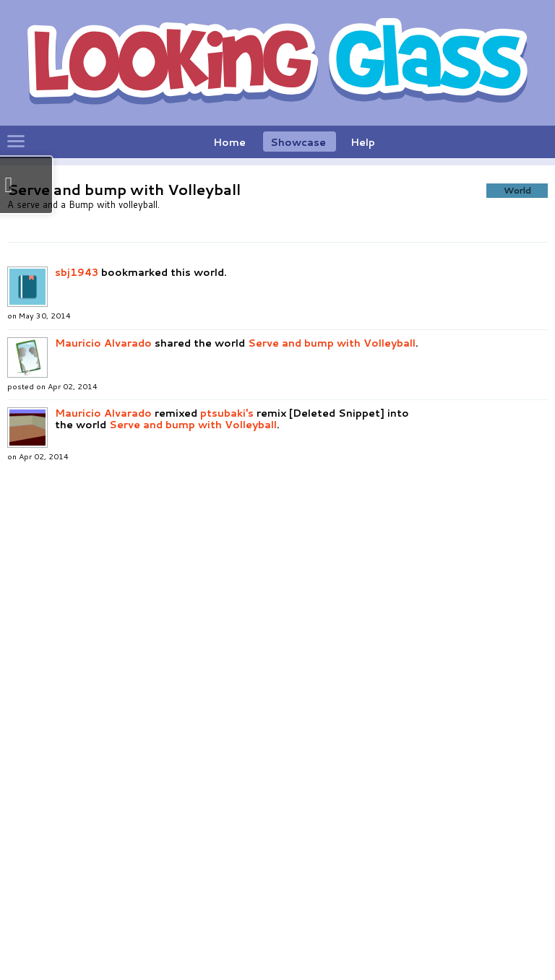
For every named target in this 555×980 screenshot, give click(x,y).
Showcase (298, 142)
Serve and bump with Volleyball (332, 610)
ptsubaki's (227, 680)
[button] (240, 304)
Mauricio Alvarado (105, 610)
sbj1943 (77, 539)
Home (229, 142)
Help (363, 142)
